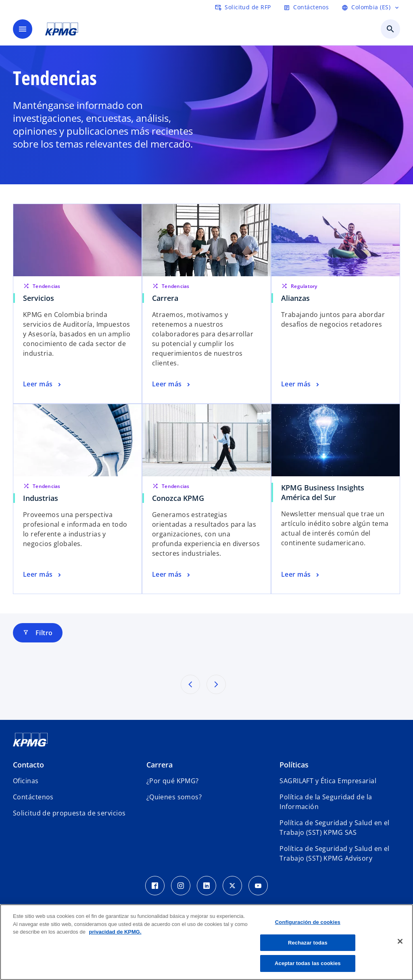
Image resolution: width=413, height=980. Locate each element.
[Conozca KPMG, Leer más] (172, 575)
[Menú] (23, 29)
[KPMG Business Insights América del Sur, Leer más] (301, 575)
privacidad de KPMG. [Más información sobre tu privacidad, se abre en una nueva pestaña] (115, 932)
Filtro (38, 633)
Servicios (39, 298)
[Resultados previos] (190, 684)
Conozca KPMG (178, 498)
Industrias (41, 498)
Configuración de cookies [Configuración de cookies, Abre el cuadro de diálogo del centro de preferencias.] (308, 922)
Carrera (165, 298)
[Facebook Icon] (155, 886)
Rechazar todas (308, 943)
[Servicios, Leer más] (43, 384)
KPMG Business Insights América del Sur (323, 492)
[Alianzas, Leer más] (301, 384)
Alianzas (295, 298)
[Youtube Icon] (258, 886)
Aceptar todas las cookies (308, 963)
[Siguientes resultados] (216, 684)
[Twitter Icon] (232, 886)
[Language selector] (371, 7)
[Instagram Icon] (181, 886)
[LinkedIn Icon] (206, 886)
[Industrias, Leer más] (43, 575)
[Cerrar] (400, 941)
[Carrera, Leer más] (172, 384)
